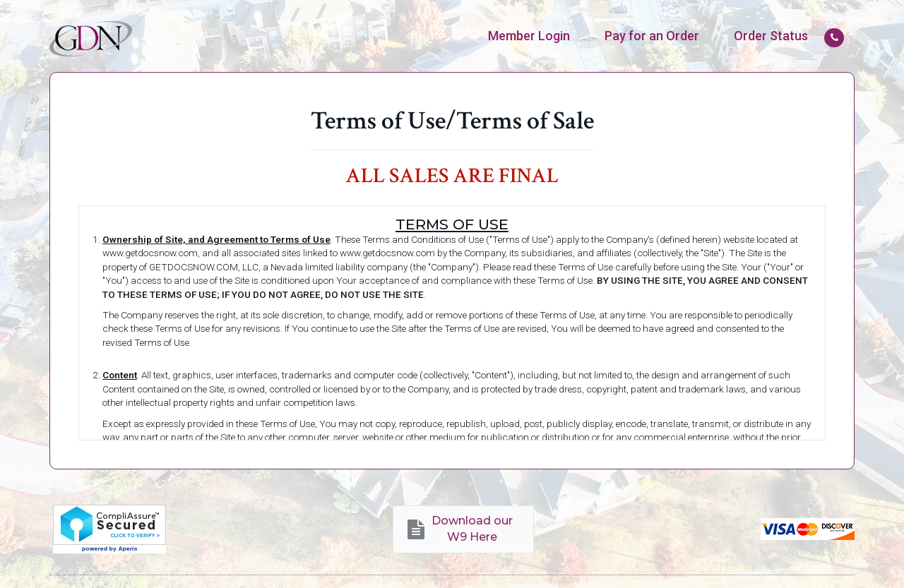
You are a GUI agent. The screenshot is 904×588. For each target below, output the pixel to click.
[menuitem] (529, 36)
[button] (463, 529)
